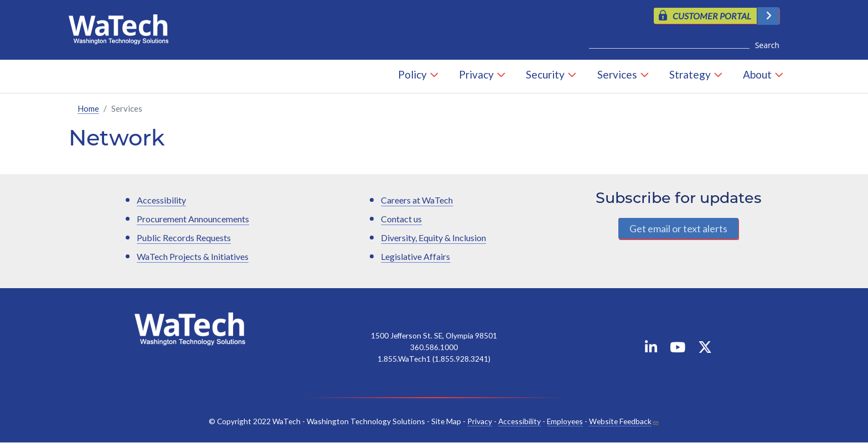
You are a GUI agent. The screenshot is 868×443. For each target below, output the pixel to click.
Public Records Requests (184, 238)
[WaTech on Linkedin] (651, 349)
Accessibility (161, 200)
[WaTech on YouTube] (678, 349)
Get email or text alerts (678, 228)
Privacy (476, 74)
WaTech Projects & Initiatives (193, 256)
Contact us (401, 219)
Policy (412, 74)
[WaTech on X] (705, 349)
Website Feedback (620, 421)
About (757, 74)
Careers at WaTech (417, 200)
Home (88, 108)
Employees (565, 421)
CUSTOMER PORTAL (712, 16)
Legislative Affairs (415, 256)
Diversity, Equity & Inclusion (433, 238)
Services (617, 74)
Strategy (690, 74)
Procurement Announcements (193, 219)
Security (545, 74)
